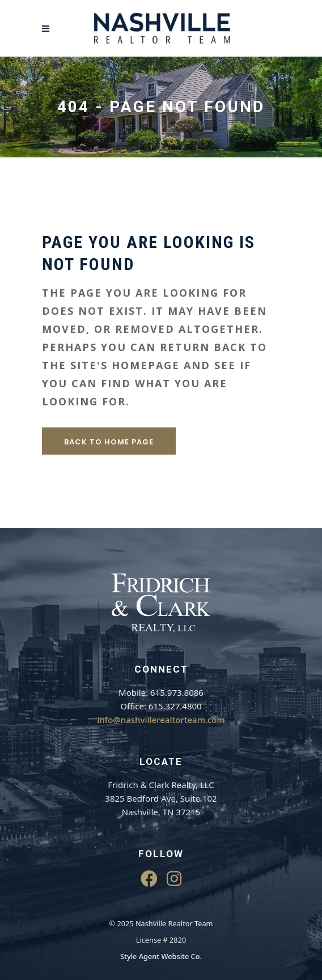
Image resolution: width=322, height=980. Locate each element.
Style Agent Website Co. (161, 956)
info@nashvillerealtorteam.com (161, 720)
